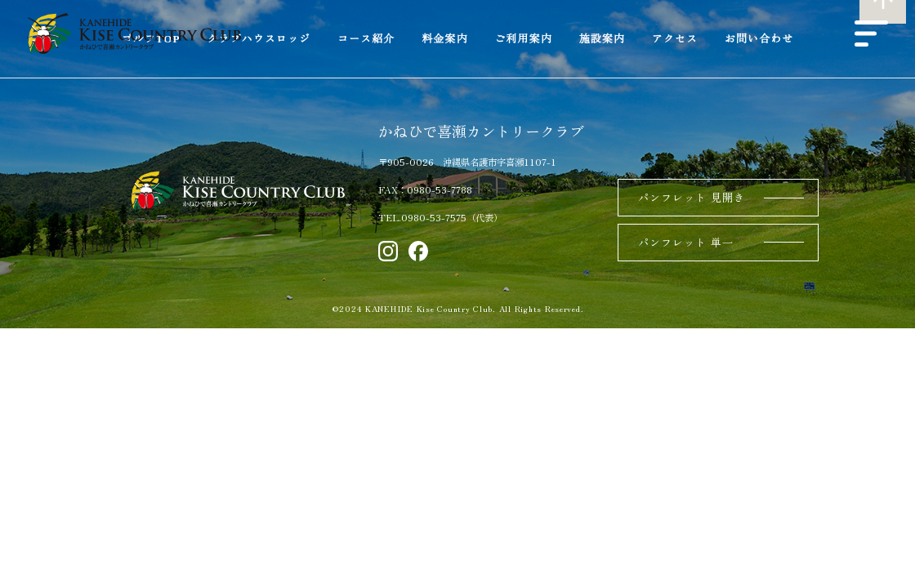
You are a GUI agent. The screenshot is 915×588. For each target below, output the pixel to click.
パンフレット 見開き (692, 197)
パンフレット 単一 (686, 242)
